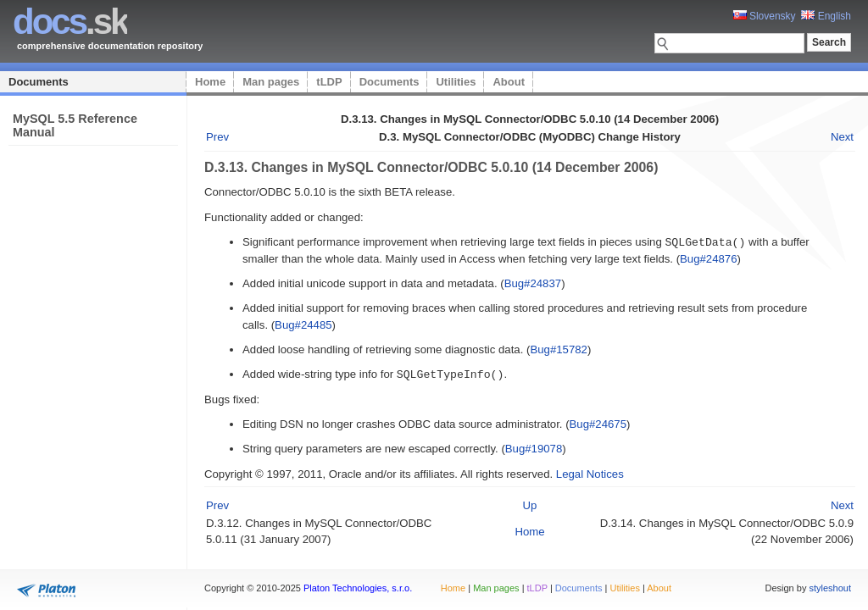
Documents (39, 82)
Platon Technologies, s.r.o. (358, 588)
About (509, 82)
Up (530, 504)
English (826, 16)
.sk (70, 22)
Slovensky (765, 16)
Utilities (456, 82)
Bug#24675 (598, 422)
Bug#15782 (558, 349)
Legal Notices (590, 472)
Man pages (271, 82)
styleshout (830, 588)
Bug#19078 (534, 447)
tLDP (329, 82)
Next (842, 137)
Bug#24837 (533, 283)
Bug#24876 (708, 258)
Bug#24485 (303, 324)
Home (210, 82)
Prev (217, 137)
